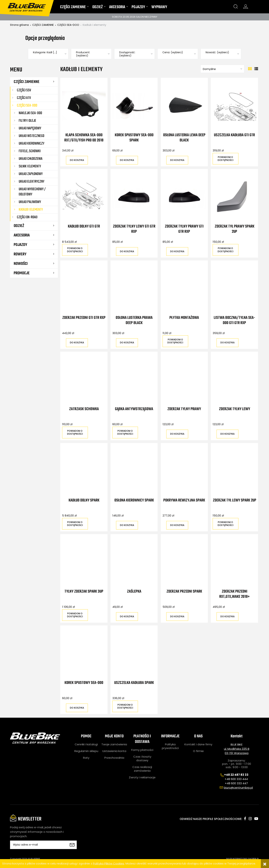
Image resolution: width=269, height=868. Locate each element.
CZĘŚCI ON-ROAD (27, 217)
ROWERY (20, 254)
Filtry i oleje (27, 121)
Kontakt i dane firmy (198, 744)
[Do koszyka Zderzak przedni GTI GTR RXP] (77, 343)
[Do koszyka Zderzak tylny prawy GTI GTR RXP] (177, 251)
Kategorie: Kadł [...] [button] (45, 52)
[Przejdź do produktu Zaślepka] (134, 562)
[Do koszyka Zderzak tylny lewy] (227, 434)
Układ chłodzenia (31, 159)
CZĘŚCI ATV (24, 98)
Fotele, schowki (30, 151)
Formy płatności (142, 750)
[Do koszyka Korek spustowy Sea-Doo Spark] (127, 160)
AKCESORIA (22, 235)
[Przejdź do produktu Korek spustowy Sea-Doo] (84, 653)
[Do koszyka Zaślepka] (127, 617)
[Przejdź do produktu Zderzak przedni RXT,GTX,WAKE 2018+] (234, 562)
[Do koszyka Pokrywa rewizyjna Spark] (177, 525)
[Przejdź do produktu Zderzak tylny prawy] (184, 380)
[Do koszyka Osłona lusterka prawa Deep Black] (127, 343)
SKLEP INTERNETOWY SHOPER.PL (242, 859)
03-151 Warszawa (237, 753)
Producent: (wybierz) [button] (83, 54)
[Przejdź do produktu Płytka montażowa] (184, 288)
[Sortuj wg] (222, 69)
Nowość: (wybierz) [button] (217, 52)
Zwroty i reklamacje (142, 777)
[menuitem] (74, 8)
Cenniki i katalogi (86, 744)
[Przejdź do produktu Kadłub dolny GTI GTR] (84, 197)
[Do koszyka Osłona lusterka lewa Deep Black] (177, 160)
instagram (250, 819)
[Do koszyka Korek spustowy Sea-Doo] (77, 708)
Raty (86, 758)
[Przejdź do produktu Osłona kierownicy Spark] (134, 471)
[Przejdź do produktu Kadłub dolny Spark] (84, 471)
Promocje (22, 273)
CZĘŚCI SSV (24, 90)
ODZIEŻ (19, 226)
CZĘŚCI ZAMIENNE (27, 82)
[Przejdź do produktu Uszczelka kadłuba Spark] (134, 653)
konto (246, 6)
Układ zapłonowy (31, 174)
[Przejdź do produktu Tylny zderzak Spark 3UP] (84, 562)
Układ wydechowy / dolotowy (32, 192)
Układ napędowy (30, 128)
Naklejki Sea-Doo (30, 113)
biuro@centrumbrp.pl (238, 788)
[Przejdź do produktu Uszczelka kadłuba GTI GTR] (234, 106)
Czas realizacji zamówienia (142, 769)
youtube (256, 819)
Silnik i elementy (30, 166)
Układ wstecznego (32, 136)
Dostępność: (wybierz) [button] (127, 54)
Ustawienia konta (114, 751)
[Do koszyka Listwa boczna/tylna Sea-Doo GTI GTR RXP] (227, 343)
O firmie (198, 751)
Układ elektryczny (32, 182)
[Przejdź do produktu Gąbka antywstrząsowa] (134, 380)
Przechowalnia (114, 758)
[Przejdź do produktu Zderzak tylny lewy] (234, 380)
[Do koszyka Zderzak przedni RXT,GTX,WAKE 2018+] (227, 617)
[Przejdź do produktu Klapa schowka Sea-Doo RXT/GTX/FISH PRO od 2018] (84, 106)
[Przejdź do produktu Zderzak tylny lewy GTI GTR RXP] (134, 197)
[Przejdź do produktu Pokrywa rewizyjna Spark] (184, 471)
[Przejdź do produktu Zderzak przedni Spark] (184, 562)
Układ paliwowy (30, 202)
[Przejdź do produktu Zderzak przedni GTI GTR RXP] (84, 288)
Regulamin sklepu (86, 751)
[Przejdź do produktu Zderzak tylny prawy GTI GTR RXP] (184, 197)
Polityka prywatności (170, 746)
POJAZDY (20, 245)
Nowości (21, 264)
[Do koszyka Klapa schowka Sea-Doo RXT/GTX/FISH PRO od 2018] (77, 160)
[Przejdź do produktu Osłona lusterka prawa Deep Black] (134, 288)
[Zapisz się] (72, 845)
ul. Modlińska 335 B (237, 749)
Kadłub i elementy (31, 210)
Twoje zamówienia (114, 744)
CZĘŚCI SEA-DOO (27, 106)
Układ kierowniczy (32, 144)
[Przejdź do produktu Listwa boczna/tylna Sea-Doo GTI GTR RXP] (234, 288)
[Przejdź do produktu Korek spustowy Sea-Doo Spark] (134, 106)
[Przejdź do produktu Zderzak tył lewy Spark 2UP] (234, 471)
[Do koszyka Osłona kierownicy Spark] (127, 525)
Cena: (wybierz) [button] (173, 52)
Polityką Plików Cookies (109, 863)
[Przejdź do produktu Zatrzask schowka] (84, 380)
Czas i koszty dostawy (142, 759)
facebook (245, 819)
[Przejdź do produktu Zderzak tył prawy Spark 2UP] (234, 197)
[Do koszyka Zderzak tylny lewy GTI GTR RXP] (127, 251)
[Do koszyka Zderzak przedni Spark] (177, 617)
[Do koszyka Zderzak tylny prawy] (177, 434)
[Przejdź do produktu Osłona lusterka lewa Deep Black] (184, 106)
